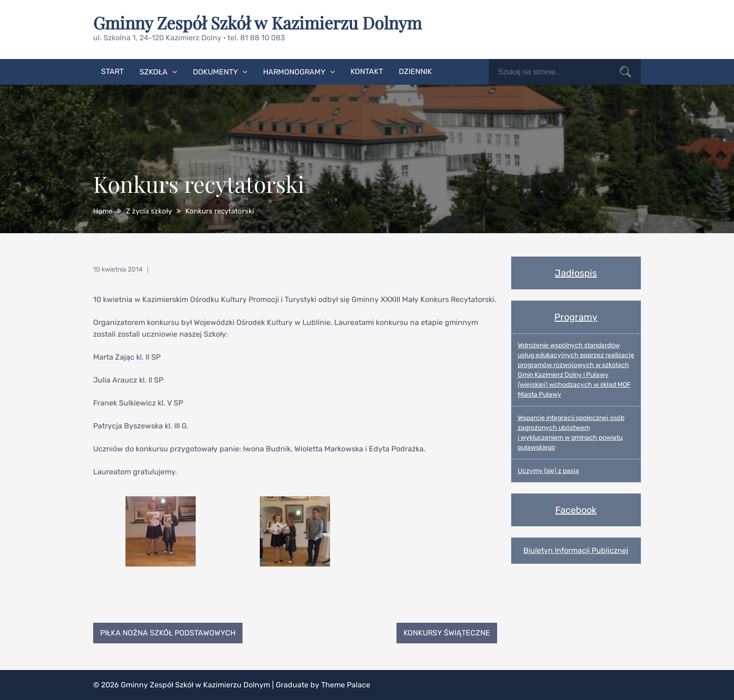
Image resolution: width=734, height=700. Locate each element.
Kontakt (367, 71)
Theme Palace (346, 685)
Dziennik (415, 71)
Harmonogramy (294, 72)
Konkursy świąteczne (447, 633)
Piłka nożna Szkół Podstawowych (168, 633)
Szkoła (154, 72)
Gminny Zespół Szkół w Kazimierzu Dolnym (257, 22)
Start (112, 71)
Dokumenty (215, 72)
